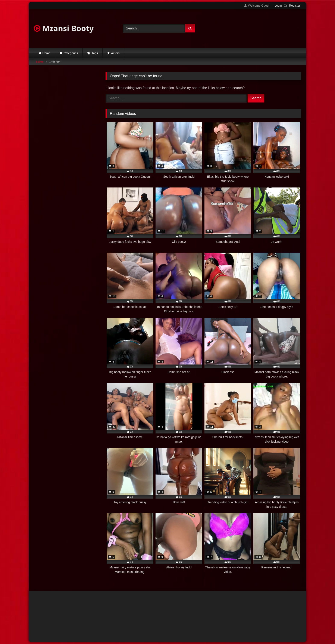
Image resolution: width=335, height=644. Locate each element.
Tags (95, 53)
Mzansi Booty (64, 28)
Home (46, 53)
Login (278, 6)
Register (295, 6)
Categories (71, 53)
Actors (115, 53)
